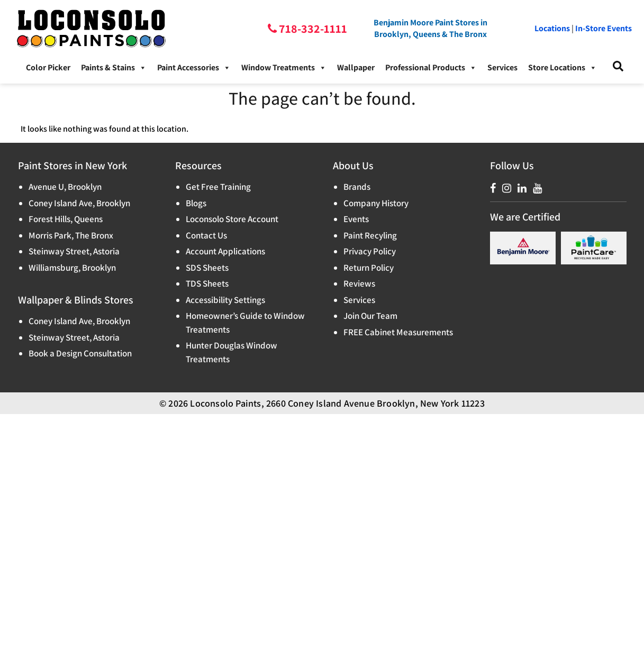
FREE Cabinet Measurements (398, 332)
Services (502, 67)
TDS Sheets (207, 283)
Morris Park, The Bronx (71, 235)
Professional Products (431, 68)
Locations (552, 28)
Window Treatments (284, 68)
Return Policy (369, 268)
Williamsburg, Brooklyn (72, 268)
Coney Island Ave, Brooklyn (79, 203)
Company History (376, 203)
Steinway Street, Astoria (74, 251)
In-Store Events (604, 28)
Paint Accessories (194, 68)
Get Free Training (218, 187)
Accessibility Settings (225, 300)
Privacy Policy (370, 251)
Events (356, 219)
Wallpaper (356, 67)
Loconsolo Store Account (232, 219)
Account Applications (225, 251)
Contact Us (206, 235)
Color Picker (48, 67)
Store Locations (563, 68)
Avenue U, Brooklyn (65, 187)
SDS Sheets (207, 268)
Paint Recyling (370, 235)
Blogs (196, 203)
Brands (357, 187)
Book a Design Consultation (80, 353)
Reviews (359, 283)
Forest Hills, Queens (66, 219)
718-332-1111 (312, 29)
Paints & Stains (114, 68)
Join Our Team (370, 316)
